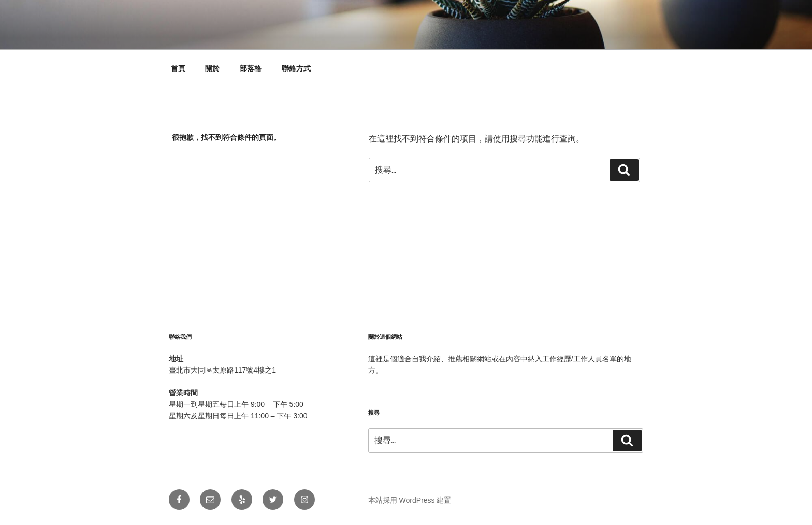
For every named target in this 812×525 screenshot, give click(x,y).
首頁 (178, 68)
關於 (212, 68)
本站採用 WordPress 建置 (410, 500)
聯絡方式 (296, 68)
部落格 (251, 68)
